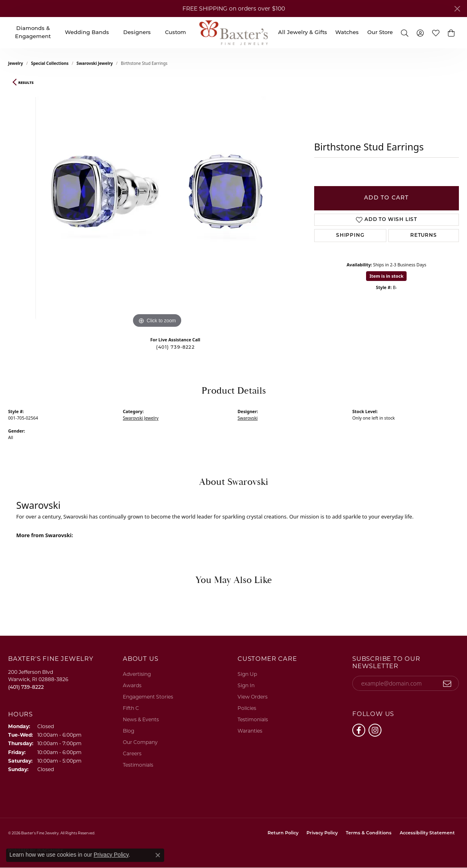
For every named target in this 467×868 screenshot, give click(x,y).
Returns (424, 236)
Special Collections (50, 63)
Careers (132, 753)
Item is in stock (386, 276)
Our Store (380, 33)
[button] (405, 33)
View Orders (253, 697)
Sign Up (247, 674)
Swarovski (248, 418)
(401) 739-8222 (175, 348)
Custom (176, 33)
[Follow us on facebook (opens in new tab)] (359, 730)
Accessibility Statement (427, 833)
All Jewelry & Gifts (303, 33)
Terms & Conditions (369, 833)
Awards (132, 685)
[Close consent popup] (158, 855)
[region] (157, 208)
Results (26, 83)
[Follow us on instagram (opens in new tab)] (375, 730)
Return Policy (283, 833)
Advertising (137, 674)
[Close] (457, 9)
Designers (137, 33)
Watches (347, 33)
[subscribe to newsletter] (447, 684)
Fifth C (131, 708)
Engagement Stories (148, 697)
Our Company (140, 742)
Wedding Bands (87, 33)
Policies (247, 708)
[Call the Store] (26, 687)
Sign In (246, 685)
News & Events (141, 719)
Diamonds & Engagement (33, 33)
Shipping (350, 236)
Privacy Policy (322, 833)
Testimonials (138, 765)
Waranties (250, 731)
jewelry (16, 63)
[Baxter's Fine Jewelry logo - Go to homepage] (233, 33)
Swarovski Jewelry (95, 63)
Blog (129, 731)
